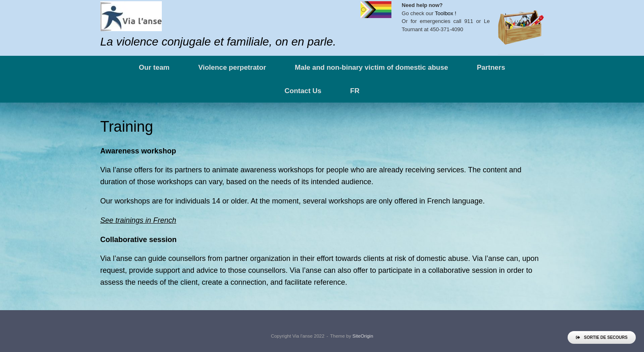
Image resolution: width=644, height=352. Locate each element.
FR (355, 91)
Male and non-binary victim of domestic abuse (371, 67)
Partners (491, 67)
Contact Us (303, 91)
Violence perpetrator (232, 67)
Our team (154, 67)
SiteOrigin (363, 336)
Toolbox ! (446, 13)
